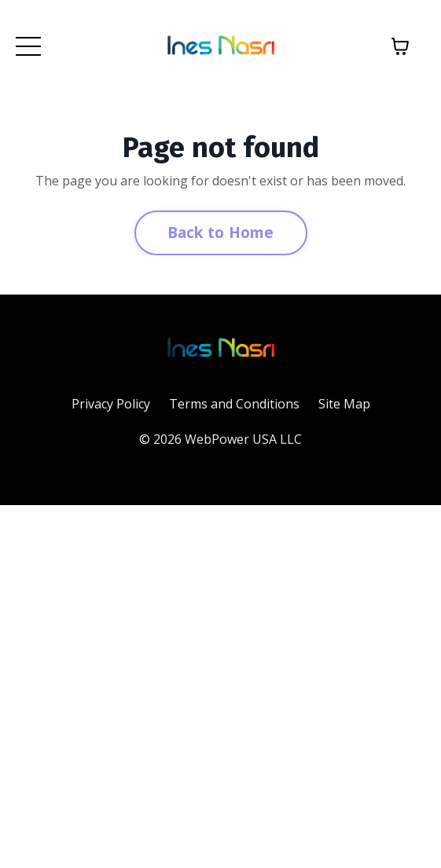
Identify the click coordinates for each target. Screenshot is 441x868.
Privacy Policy (111, 404)
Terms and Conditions (234, 404)
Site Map (344, 404)
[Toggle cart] (400, 46)
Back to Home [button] (221, 232)
